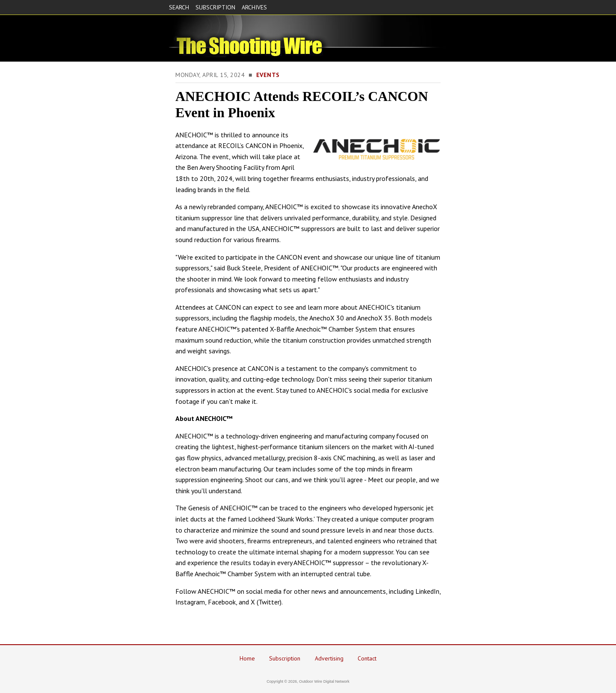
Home (247, 658)
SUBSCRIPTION (215, 7)
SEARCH (179, 7)
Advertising (329, 658)
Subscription (285, 658)
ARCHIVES (254, 7)
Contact (367, 658)
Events (268, 75)
